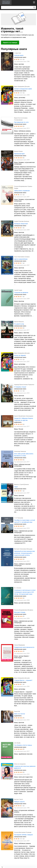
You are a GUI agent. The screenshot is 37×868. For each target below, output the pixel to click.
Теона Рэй (17, 711)
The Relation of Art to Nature (23, 745)
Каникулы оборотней (21, 224)
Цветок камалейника (21, 259)
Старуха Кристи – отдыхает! (23, 680)
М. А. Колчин (18, 588)
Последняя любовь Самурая (23, 835)
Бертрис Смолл (18, 799)
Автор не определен (20, 764)
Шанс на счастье (20, 714)
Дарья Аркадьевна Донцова (22, 87)
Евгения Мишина (19, 322)
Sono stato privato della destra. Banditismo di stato (24, 455)
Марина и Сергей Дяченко (21, 484)
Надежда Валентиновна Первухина (24, 385)
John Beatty (17, 743)
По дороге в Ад (19, 324)
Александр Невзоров (20, 451)
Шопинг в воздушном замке (23, 89)
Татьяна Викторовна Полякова (23, 832)
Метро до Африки (20, 355)
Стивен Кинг (18, 53)
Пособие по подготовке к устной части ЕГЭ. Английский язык (25, 521)
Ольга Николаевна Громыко (22, 257)
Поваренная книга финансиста (24, 647)
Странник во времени (21, 292)
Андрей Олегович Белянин (22, 221)
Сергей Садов (18, 290)
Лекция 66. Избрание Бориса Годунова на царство (24, 419)
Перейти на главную (10, 43)
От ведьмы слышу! (20, 387)
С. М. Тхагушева (19, 518)
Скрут (16, 487)
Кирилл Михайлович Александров (24, 416)
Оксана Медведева (19, 645)
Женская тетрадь (20, 612)
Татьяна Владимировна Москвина (24, 610)
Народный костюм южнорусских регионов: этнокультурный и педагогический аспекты (24, 553)
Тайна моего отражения (22, 191)
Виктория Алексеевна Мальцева (23, 549)
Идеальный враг (19, 154)
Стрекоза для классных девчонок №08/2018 (25, 767)
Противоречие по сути (21, 122)
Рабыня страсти (19, 802)
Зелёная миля (19, 55)
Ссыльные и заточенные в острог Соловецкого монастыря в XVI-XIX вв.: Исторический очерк (25, 592)
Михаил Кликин (18, 151)
